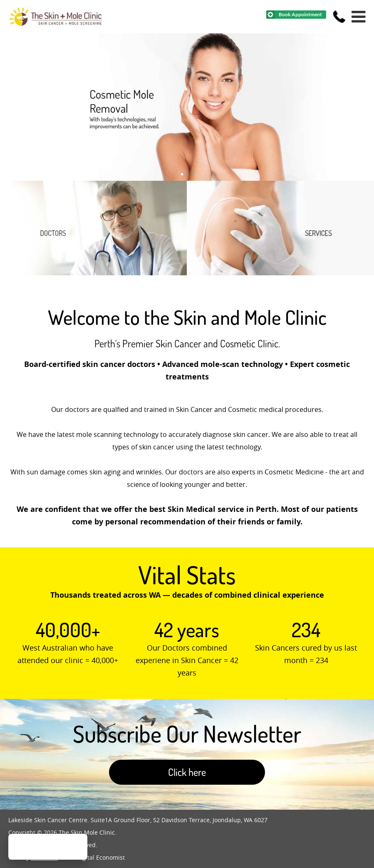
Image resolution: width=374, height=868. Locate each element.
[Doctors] (93, 273)
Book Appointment (300, 14)
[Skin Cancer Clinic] (280, 273)
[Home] (56, 27)
